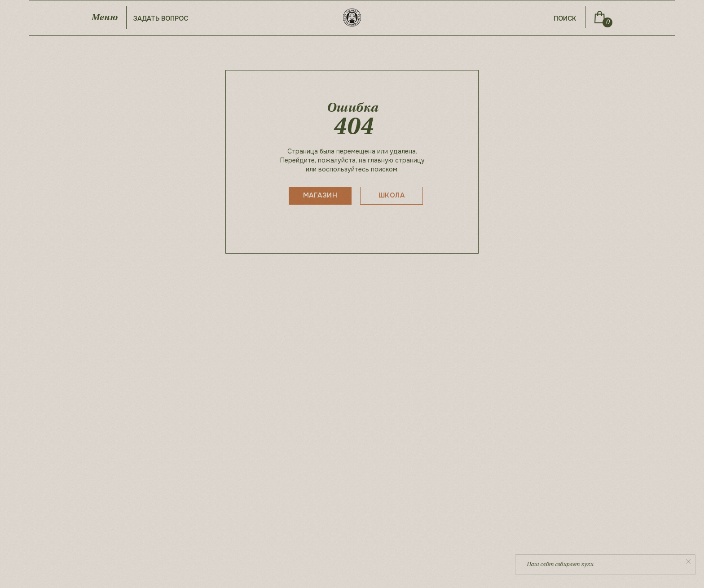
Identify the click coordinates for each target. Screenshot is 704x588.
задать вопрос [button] (161, 18)
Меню (104, 18)
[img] (600, 17)
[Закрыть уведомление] (688, 562)
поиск (565, 18)
